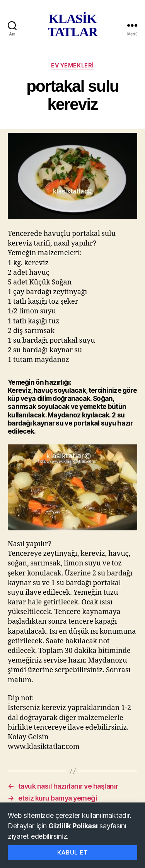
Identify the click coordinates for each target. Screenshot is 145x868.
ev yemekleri (72, 65)
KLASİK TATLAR (72, 25)
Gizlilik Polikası (73, 826)
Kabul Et (73, 852)
